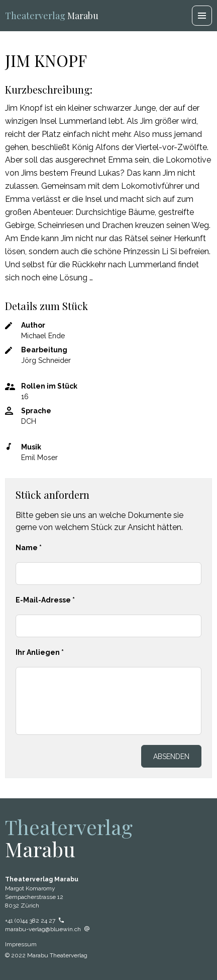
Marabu (52, 16)
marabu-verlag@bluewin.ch (47, 929)
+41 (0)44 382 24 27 (34, 921)
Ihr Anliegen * (40, 652)
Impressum (21, 944)
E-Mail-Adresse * (45, 600)
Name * (29, 548)
